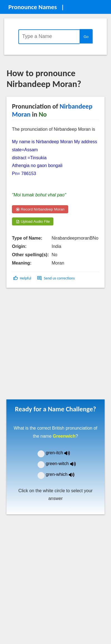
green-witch (64, 464)
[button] (23, 278)
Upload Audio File (33, 221)
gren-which (64, 474)
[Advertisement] (52, 346)
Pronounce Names (33, 7)
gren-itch (62, 453)
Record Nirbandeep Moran (40, 209)
